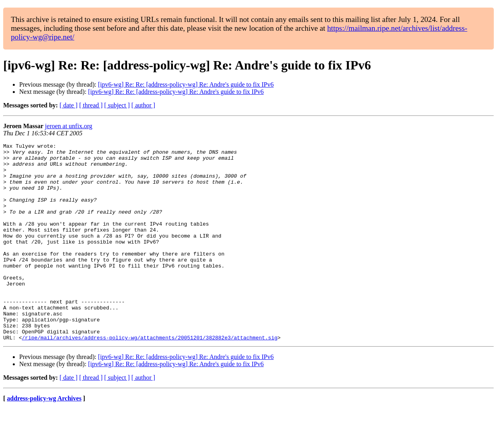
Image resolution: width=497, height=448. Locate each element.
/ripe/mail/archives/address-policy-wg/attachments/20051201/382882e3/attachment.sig (150, 377)
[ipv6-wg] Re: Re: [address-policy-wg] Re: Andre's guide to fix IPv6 (186, 84)
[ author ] (143, 105)
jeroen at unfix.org (69, 126)
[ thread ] (91, 105)
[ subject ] (117, 105)
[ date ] (69, 105)
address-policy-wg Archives (44, 438)
